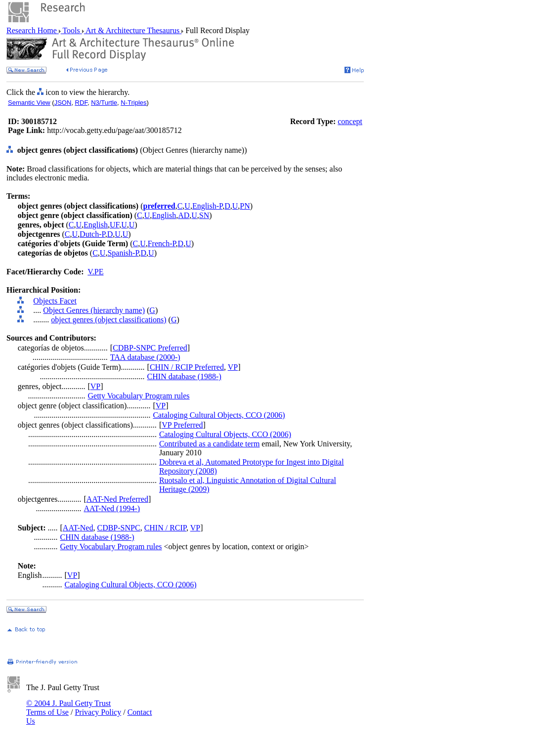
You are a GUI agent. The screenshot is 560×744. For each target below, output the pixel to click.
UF (114, 225)
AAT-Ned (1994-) (112, 508)
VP (233, 367)
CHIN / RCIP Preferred (187, 367)
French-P (162, 243)
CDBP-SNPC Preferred (150, 348)
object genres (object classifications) (108, 320)
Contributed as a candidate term (209, 444)
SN (204, 215)
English (164, 215)
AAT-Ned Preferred (117, 499)
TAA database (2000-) (145, 357)
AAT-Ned (78, 528)
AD (184, 215)
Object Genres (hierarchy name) (94, 310)
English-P (207, 206)
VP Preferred (182, 425)
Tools (71, 30)
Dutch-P (92, 234)
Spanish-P (123, 253)
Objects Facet (55, 301)
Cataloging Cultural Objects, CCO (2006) (219, 415)
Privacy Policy (98, 712)
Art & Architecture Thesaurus (133, 30)
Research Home (33, 30)
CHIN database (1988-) (184, 376)
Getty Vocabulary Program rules (138, 396)
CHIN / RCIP (165, 528)
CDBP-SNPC (118, 528)
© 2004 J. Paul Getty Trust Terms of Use (68, 708)
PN (245, 206)
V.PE (95, 272)
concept (350, 121)
